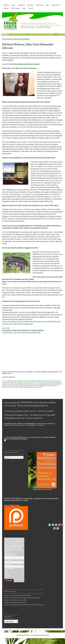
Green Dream (55, 5)
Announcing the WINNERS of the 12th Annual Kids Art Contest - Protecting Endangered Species (30, 404)
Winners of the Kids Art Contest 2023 (15, 600)
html (7, 571)
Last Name (8, 564)
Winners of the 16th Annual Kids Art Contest (18, 595)
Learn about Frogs (45, 382)
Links (24, 8)
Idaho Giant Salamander (27, 386)
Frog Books (21, 5)
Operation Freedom (18, 387)
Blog (48, 5)
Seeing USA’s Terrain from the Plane (15, 602)
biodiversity (27, 381)
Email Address (9, 555)
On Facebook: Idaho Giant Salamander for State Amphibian (23, 330)
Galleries (6, 8)
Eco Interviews (6, 382)
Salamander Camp (29, 387)
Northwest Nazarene (7, 387)
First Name (8, 560)
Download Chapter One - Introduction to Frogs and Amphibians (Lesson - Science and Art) (29, 417)
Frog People (14, 382)
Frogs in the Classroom (23, 382)
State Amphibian (19, 384)
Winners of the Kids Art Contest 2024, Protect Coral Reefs (22, 598)
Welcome (6, 5)
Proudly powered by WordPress (40, 635)
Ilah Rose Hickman (51, 386)
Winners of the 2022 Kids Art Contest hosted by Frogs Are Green (24, 605)
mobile (8, 576)
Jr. (57, 386)
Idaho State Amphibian (39, 386)
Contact (31, 8)
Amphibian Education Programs (15, 381)
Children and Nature (36, 381)
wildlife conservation (30, 384)
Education (30, 5)
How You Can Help (35, 382)
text (7, 574)
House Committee (15, 386)
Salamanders (11, 384)
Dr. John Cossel (6, 386)
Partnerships (40, 5)
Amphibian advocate (45, 384)
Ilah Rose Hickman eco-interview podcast (25, 64)
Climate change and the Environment (51, 381)
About (13, 5)
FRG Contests (16, 8)
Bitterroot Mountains (56, 384)
